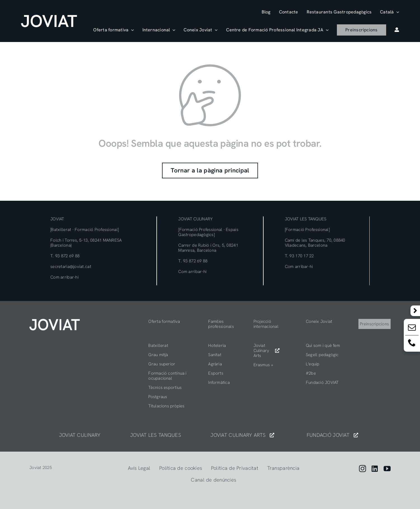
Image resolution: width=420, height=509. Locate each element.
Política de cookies (181, 468)
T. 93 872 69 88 (65, 256)
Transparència (283, 468)
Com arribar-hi (64, 277)
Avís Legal (139, 468)
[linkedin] (375, 469)
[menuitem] (390, 12)
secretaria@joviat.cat (71, 267)
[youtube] (387, 469)
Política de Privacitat (235, 468)
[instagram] (362, 469)
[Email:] (412, 329)
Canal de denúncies (213, 480)
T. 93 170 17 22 (299, 256)
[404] (55, 321)
